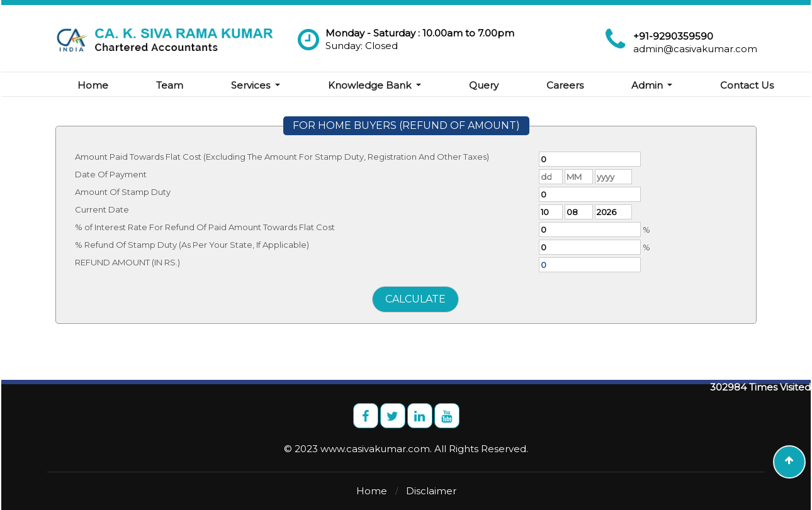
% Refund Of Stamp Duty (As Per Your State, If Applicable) (192, 245)
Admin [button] (648, 85)
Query (484, 85)
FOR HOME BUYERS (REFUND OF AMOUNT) (406, 125)
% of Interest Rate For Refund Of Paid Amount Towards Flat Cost (205, 227)
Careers (565, 85)
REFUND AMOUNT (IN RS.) (127, 262)
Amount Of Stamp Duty (123, 192)
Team (170, 85)
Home (93, 85)
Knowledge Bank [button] (371, 85)
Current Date (102, 209)
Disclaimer (431, 491)
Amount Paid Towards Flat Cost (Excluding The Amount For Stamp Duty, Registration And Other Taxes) (282, 157)
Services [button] (252, 85)
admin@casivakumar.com (695, 49)
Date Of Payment (111, 174)
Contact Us (747, 85)
